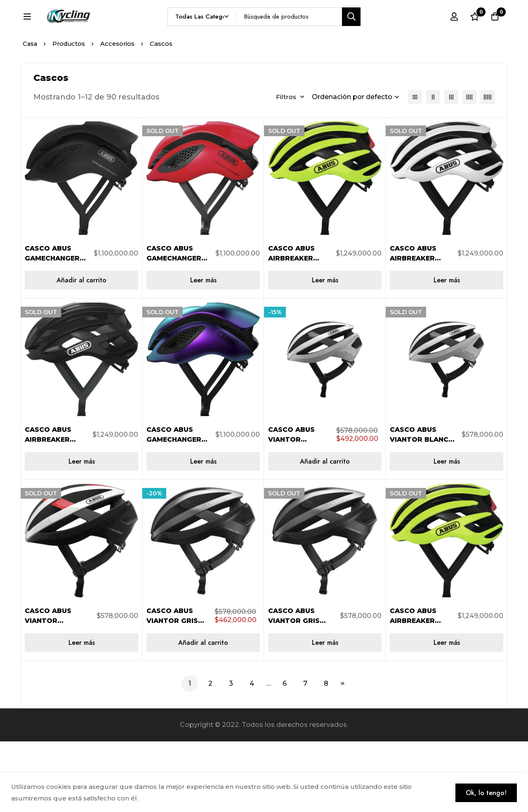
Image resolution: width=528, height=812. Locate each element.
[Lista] (415, 168)
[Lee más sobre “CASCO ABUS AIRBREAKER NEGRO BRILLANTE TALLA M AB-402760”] (81, 532)
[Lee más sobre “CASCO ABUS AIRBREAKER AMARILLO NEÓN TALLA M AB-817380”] (325, 351)
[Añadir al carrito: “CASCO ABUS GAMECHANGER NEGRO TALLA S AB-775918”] (81, 351)
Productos (70, 114)
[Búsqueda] (371, 32)
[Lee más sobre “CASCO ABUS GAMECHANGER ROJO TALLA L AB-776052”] (203, 351)
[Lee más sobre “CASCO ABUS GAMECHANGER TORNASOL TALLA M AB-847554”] (203, 532)
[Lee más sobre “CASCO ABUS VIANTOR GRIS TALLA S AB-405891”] (325, 713)
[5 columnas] (488, 168)
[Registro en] (453, 32)
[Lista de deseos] (474, 32)
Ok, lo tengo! (485, 792)
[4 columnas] (469, 168)
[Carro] (495, 32)
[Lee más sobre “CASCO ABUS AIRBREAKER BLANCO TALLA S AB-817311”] (447, 351)
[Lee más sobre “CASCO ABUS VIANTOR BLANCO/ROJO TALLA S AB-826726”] (81, 713)
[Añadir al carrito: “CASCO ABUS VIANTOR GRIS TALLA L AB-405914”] (203, 713)
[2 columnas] (433, 168)
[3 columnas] (451, 168)
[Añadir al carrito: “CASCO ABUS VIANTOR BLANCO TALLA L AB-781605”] (325, 532)
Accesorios (120, 114)
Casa (30, 114)
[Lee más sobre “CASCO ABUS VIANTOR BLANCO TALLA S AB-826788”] (447, 532)
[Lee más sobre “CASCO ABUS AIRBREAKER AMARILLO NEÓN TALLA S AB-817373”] (447, 713)
